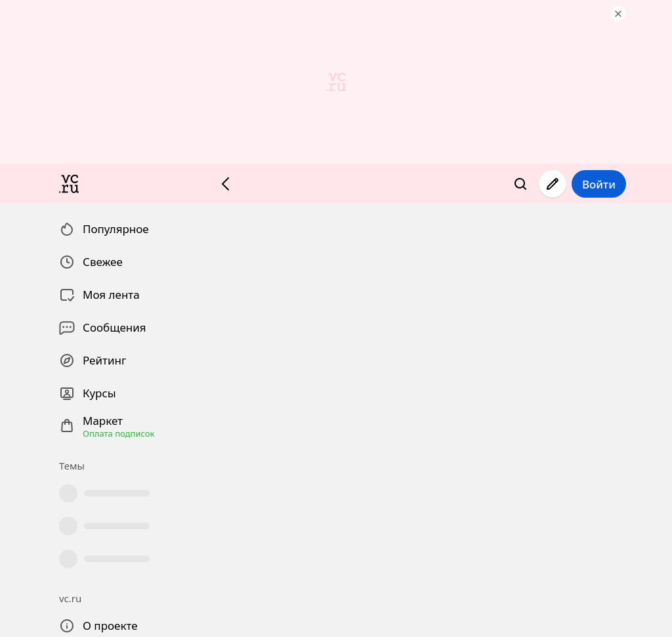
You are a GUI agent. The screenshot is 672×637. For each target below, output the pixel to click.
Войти (599, 184)
